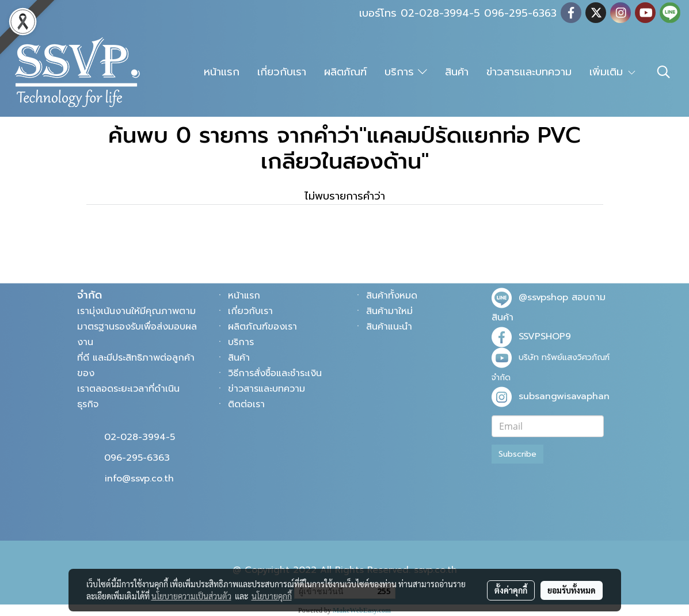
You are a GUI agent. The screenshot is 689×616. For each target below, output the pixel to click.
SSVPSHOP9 (545, 336)
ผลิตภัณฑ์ (345, 72)
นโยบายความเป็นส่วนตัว (191, 596)
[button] (664, 72)
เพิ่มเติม (613, 72)
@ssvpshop (543, 297)
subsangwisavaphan (564, 396)
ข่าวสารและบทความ (529, 72)
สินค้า (457, 72)
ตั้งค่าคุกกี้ (511, 590)
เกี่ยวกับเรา (282, 72)
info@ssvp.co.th (139, 479)
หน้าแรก (222, 72)
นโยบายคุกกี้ (272, 596)
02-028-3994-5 (140, 437)
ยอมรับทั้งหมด (572, 590)
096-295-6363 (137, 458)
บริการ (406, 72)
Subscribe (517, 454)
